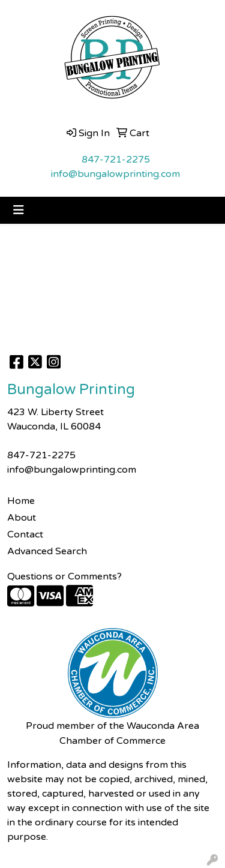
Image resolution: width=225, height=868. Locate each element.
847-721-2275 (116, 160)
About (22, 518)
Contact (25, 534)
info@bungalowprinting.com (115, 174)
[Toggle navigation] (19, 210)
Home (21, 501)
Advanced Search (47, 551)
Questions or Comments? (64, 576)
